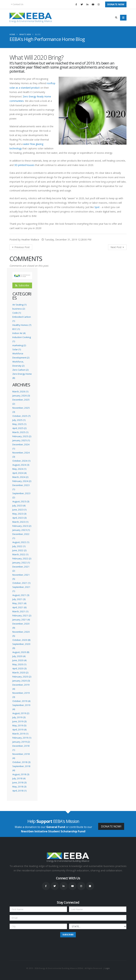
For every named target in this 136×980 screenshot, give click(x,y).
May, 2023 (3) (19, 514)
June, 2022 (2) (19, 550)
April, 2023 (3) (19, 518)
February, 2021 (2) (22, 615)
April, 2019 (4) (19, 730)
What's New (25, 34)
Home (12, 34)
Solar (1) (17, 349)
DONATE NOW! (111, 826)
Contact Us (17, 4)
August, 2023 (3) (21, 501)
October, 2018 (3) (21, 762)
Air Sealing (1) (19, 305)
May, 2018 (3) (19, 787)
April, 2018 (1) (19, 791)
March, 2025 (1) (20, 432)
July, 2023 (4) (19, 506)
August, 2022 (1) (21, 542)
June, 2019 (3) (19, 721)
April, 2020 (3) (19, 668)
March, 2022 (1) (20, 554)
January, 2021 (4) (21, 620)
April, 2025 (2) (19, 428)
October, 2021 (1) (21, 583)
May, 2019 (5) (19, 725)
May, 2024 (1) (19, 469)
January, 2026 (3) (21, 396)
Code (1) (17, 313)
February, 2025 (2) (22, 436)
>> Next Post (117, 247)
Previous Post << (21, 247)
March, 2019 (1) (20, 734)
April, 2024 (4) (19, 473)
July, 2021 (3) (19, 599)
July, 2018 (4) (19, 778)
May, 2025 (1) (19, 424)
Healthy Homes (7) (22, 325)
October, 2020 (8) (21, 640)
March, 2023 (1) (20, 522)
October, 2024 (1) (21, 461)
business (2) (19, 309)
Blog (38, 34)
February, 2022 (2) (22, 558)
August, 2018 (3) (21, 774)
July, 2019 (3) (19, 717)
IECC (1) (16, 329)
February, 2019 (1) (22, 738)
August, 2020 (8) (21, 652)
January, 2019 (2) (21, 742)
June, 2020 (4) (19, 660)
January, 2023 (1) (21, 530)
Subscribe (22, 285)
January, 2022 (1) (21, 563)
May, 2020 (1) (19, 664)
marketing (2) (19, 345)
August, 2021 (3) (21, 595)
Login (107, 968)
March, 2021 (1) (20, 611)
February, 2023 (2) (22, 526)
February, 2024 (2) (22, 481)
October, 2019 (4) (21, 701)
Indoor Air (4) (19, 333)
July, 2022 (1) (19, 546)
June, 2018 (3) (19, 782)
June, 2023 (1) (19, 510)
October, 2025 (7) (21, 416)
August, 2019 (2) (21, 713)
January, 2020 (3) (21, 681)
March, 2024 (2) (20, 477)
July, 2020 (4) (19, 656)
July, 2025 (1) (19, 420)
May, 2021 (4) (19, 603)
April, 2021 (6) (19, 607)
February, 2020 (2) (22, 677)
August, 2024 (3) (21, 465)
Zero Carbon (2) (20, 370)
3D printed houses (24, 165)
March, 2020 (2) (20, 673)
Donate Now (116, 4)
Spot (97, 207)
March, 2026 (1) (20, 391)
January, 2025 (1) (21, 440)
